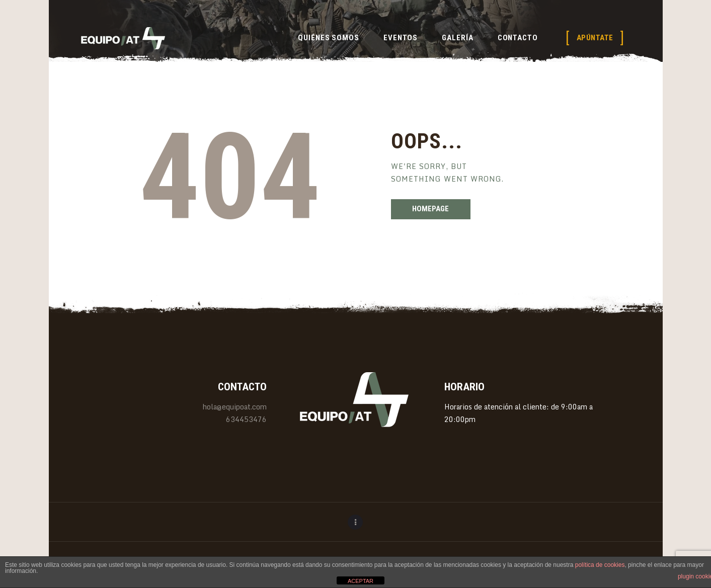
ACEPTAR (361, 581)
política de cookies (600, 565)
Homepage (430, 209)
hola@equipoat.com (235, 407)
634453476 (246, 419)
